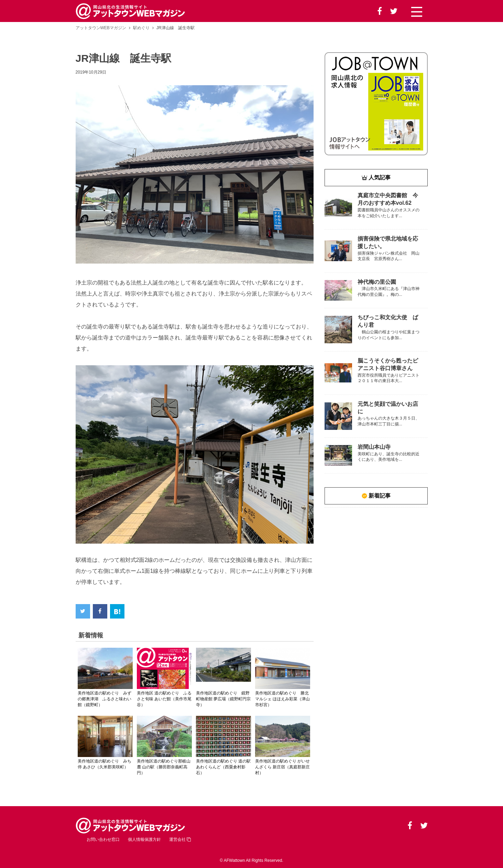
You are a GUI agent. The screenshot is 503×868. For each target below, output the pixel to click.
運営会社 (180, 839)
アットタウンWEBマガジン (101, 28)
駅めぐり (141, 28)
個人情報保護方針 (144, 839)
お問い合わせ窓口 (103, 839)
